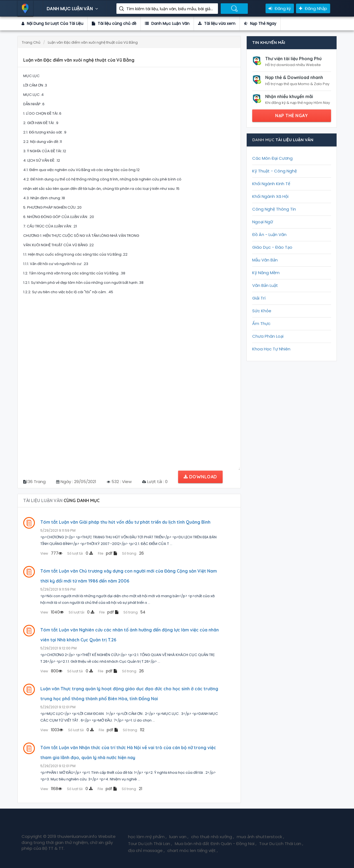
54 (134, 612)
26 (133, 553)
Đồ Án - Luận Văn (269, 234)
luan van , (179, 837)
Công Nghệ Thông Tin (274, 209)
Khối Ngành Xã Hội (270, 196)
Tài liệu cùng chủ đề (114, 23)
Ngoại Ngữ (263, 222)
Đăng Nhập (313, 8)
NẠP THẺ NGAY (291, 116)
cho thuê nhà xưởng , (213, 837)
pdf (107, 553)
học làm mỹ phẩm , (147, 837)
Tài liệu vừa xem (217, 23)
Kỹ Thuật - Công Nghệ (274, 171)
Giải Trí (259, 298)
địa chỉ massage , (146, 850)
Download (200, 477)
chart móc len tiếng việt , (192, 850)
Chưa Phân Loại (268, 336)
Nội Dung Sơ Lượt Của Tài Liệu (52, 23)
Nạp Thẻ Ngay (260, 23)
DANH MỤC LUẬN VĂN (73, 9)
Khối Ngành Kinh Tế (271, 184)
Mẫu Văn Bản (265, 260)
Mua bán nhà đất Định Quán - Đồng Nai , (216, 844)
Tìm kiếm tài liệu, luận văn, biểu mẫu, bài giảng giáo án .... (170, 9)
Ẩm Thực (261, 323)
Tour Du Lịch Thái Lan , (150, 844)
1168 (51, 789)
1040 (52, 612)
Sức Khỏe (262, 311)
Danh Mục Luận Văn (167, 23)
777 (51, 553)
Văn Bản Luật (265, 285)
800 (51, 671)
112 (134, 730)
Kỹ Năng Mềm (266, 273)
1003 (52, 730)
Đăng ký (280, 8)
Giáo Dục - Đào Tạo (272, 247)
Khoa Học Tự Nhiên (271, 349)
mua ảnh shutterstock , (260, 837)
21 (132, 789)
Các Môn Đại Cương (272, 158)
